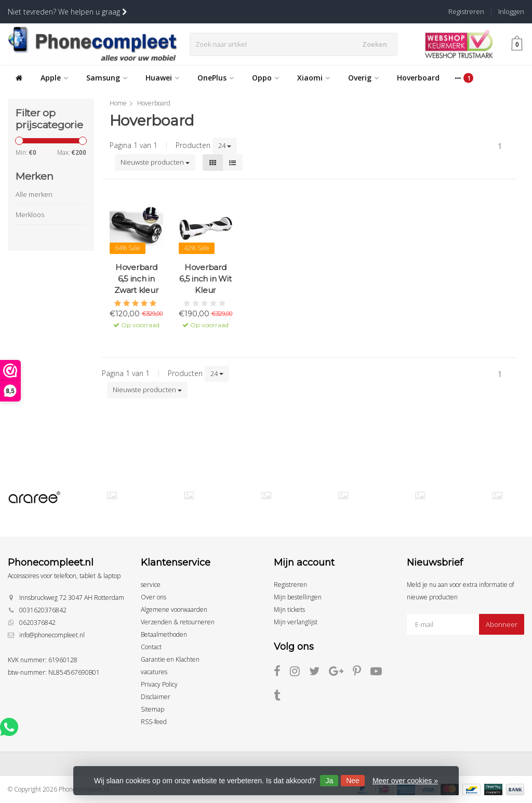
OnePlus (216, 78)
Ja (329, 781)
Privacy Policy (159, 684)
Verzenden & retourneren (178, 622)
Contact (151, 647)
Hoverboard (418, 78)
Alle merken (34, 194)
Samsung (107, 78)
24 (225, 145)
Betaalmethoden (164, 634)
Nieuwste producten (155, 162)
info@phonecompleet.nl (52, 635)
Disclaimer (156, 697)
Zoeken (377, 44)
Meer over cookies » (405, 781)
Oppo (265, 78)
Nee (353, 781)
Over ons (154, 597)
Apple (54, 78)
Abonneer (502, 624)
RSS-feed (154, 722)
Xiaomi (314, 78)
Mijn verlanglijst (296, 622)
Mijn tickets (289, 610)
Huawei (162, 78)
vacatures (154, 672)
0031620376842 (43, 610)
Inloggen (511, 11)
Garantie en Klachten (170, 659)
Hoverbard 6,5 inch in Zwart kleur (136, 279)
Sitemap (152, 709)
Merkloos (30, 215)
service (151, 585)
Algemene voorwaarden (174, 610)
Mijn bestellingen (298, 597)
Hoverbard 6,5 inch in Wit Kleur (205, 279)
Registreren (466, 11)
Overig (363, 78)
